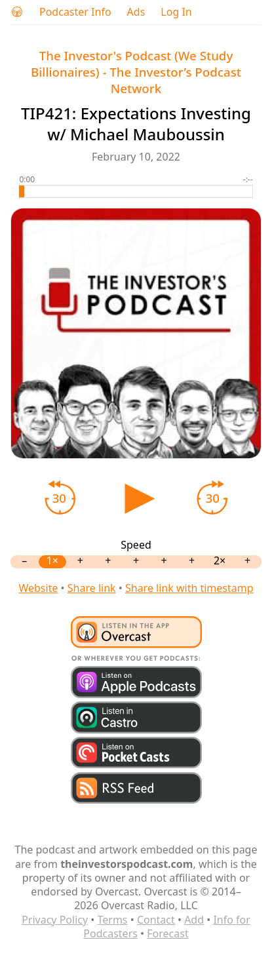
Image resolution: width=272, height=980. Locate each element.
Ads (136, 12)
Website (38, 588)
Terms (113, 920)
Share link (92, 588)
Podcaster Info (75, 12)
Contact (156, 920)
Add (194, 920)
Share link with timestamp (189, 588)
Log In (176, 12)
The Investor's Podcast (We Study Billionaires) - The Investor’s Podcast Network (136, 72)
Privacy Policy (55, 920)
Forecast (167, 933)
